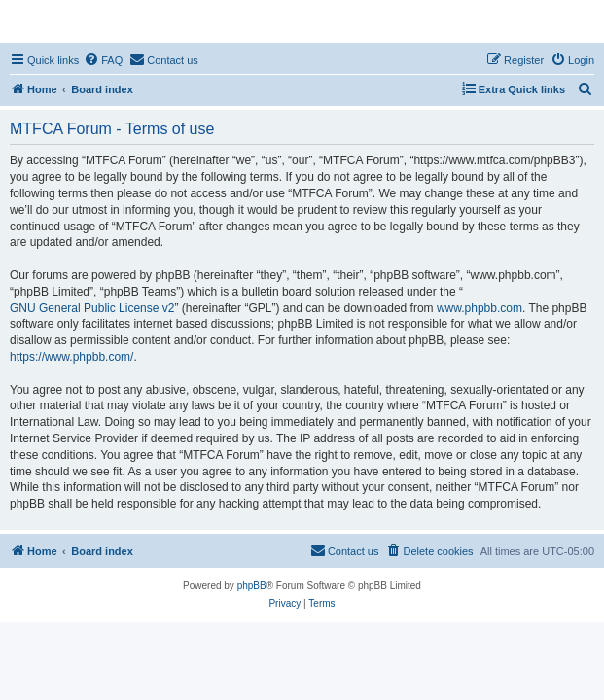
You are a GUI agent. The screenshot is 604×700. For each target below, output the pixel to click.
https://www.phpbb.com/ (71, 357)
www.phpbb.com (480, 308)
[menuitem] (103, 60)
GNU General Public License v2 (92, 308)
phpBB (252, 586)
